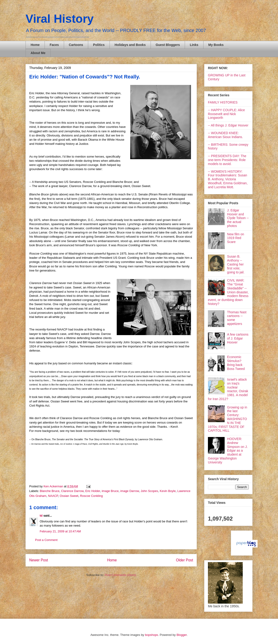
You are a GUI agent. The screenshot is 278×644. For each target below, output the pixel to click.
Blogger (182, 635)
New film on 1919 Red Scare (236, 238)
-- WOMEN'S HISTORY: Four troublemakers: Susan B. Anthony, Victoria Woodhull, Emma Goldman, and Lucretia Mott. (228, 179)
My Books (216, 45)
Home (35, 45)
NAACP (53, 496)
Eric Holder (93, 491)
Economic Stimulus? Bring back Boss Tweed (236, 363)
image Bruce (110, 491)
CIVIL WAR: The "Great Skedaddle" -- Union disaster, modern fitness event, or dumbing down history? (228, 292)
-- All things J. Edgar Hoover (228, 125)
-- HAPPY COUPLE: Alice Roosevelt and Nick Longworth (226, 114)
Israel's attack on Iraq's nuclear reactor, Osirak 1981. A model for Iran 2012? (228, 389)
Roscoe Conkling (91, 496)
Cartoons (76, 45)
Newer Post (39, 560)
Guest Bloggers (168, 45)
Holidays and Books (130, 45)
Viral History (60, 19)
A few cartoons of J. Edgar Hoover (238, 338)
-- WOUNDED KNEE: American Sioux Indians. (225, 135)
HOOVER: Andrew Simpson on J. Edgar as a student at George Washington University (228, 451)
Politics (99, 45)
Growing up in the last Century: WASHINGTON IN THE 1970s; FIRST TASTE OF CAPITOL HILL (228, 419)
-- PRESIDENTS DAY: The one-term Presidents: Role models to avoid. (227, 160)
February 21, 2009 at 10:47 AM (60, 531)
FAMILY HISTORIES (223, 102)
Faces (54, 45)
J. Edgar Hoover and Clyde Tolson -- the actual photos (238, 218)
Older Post (184, 560)
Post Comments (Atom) (120, 575)
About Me (38, 53)
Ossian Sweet (69, 496)
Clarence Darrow (72, 491)
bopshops (152, 635)
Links (194, 45)
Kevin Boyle (168, 491)
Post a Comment (46, 540)
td (41, 516)
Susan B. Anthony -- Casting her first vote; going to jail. (236, 264)
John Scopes (149, 491)
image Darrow (129, 491)
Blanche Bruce (50, 491)
